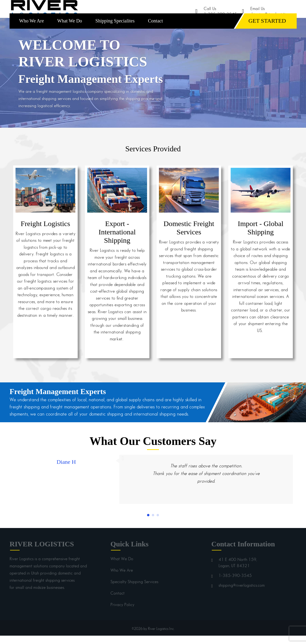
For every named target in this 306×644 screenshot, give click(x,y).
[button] (148, 523)
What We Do (70, 29)
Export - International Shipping (117, 240)
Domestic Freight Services (189, 236)
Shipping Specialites (115, 29)
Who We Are (32, 29)
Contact (155, 29)
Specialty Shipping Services (134, 590)
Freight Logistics (46, 232)
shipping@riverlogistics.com (242, 594)
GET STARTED (267, 29)
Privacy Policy (122, 613)
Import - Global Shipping (261, 236)
